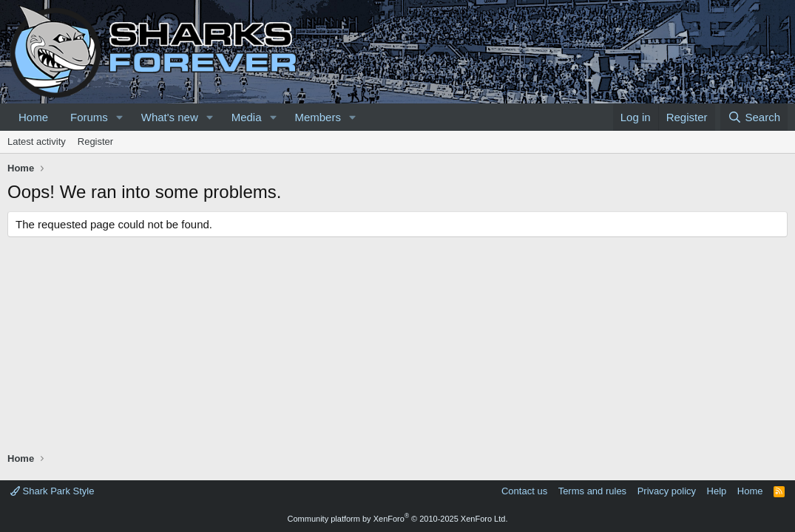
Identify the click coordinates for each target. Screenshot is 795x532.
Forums (89, 117)
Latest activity (37, 141)
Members (318, 117)
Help (717, 491)
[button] (120, 117)
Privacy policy (667, 491)
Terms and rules (592, 491)
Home (33, 117)
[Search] (754, 117)
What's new (170, 117)
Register (95, 141)
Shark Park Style (52, 491)
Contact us (524, 491)
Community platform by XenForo (398, 519)
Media (247, 117)
